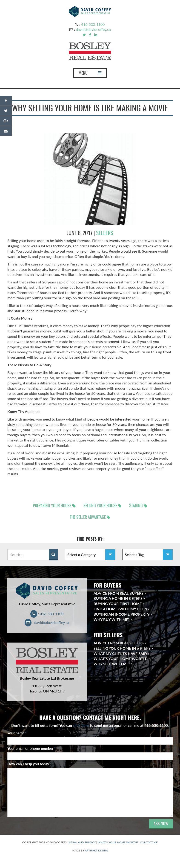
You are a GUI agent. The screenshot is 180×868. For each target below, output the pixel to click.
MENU (90, 74)
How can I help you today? (29, 764)
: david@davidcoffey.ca (47, 622)
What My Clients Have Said (120, 653)
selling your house (100, 506)
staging (136, 506)
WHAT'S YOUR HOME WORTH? (118, 842)
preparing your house (52, 506)
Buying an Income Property (121, 614)
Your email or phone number (31, 748)
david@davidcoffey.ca (93, 29)
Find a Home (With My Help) (120, 609)
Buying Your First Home (118, 604)
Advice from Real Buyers (119, 593)
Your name (17, 733)
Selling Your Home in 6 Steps (122, 648)
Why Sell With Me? (112, 664)
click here (81, 725)
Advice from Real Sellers (119, 643)
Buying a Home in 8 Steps (118, 598)
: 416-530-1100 (47, 614)
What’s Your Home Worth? (121, 659)
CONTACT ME (149, 842)
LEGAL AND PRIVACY (82, 842)
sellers (105, 233)
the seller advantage (88, 517)
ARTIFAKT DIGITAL (97, 850)
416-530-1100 (93, 24)
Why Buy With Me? (112, 619)
